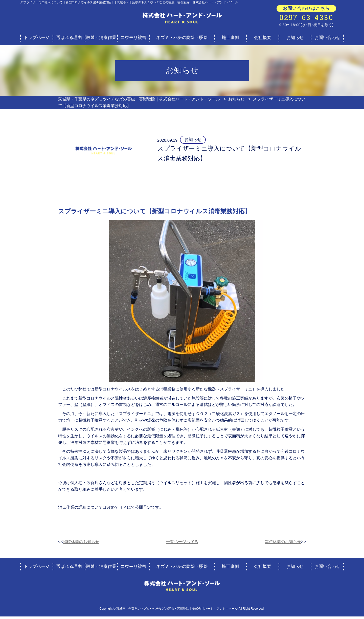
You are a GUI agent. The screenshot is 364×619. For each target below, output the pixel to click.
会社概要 (263, 38)
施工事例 (230, 38)
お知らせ (295, 38)
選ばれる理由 (69, 38)
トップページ (37, 38)
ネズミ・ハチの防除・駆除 (182, 38)
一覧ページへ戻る (182, 542)
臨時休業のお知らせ (81, 542)
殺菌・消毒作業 (101, 38)
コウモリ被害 (133, 38)
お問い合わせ (327, 38)
